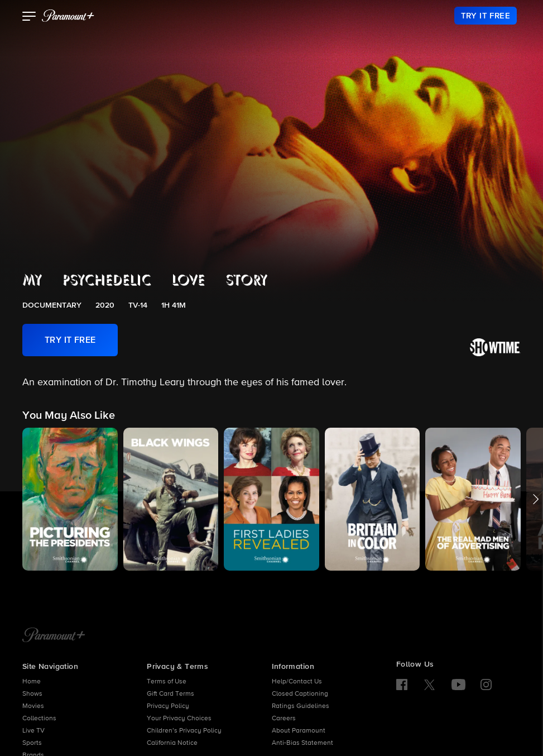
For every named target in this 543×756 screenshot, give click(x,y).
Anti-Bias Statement (302, 743)
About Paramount (299, 731)
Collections (39, 719)
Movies (33, 706)
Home (32, 682)
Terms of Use (167, 682)
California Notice (172, 743)
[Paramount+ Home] (54, 636)
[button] (29, 17)
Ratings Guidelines (301, 706)
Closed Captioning (300, 694)
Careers (284, 719)
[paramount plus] (68, 16)
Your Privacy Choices (179, 719)
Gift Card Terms (170, 694)
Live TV (33, 731)
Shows (32, 694)
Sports (32, 743)
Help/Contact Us (297, 682)
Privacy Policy (168, 706)
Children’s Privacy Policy (184, 731)
